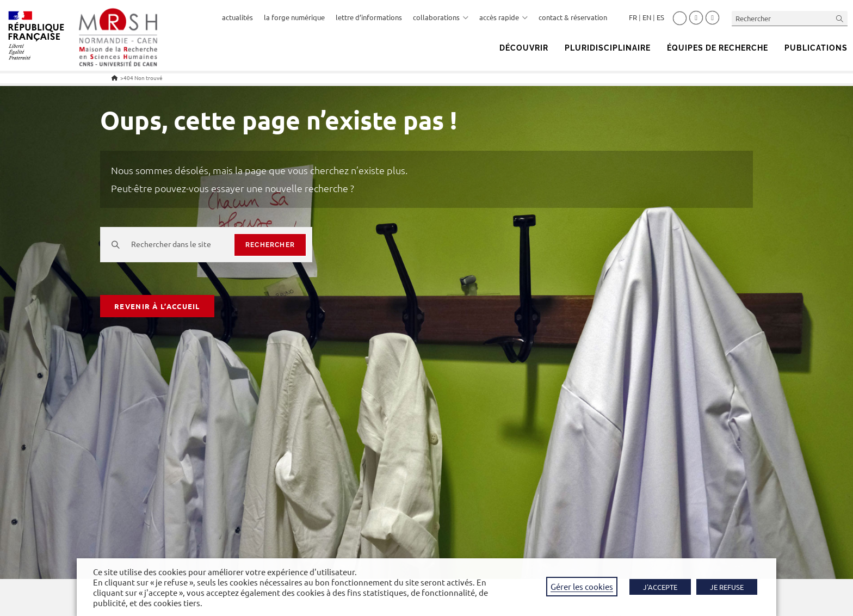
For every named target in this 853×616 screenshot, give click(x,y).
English (647, 17)
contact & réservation (573, 17)
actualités (237, 17)
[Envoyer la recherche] (840, 18)
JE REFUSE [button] (727, 587)
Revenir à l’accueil (157, 306)
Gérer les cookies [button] (582, 586)
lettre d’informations (369, 17)
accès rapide (503, 17)
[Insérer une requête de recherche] (790, 18)
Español (660, 17)
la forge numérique (294, 17)
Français (633, 17)
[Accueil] (115, 78)
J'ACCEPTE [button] (660, 587)
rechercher (270, 245)
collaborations (441, 17)
